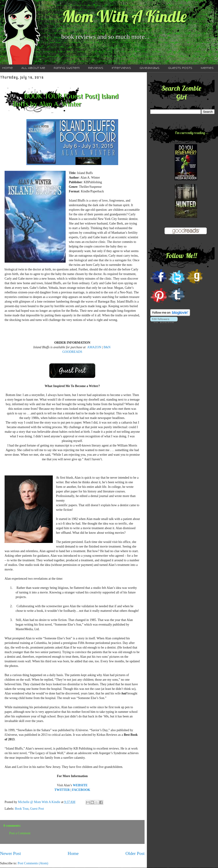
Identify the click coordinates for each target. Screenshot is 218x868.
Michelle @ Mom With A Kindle (39, 802)
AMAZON (94, 347)
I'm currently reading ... (192, 133)
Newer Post (10, 853)
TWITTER (62, 790)
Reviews (96, 68)
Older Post (135, 853)
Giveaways (150, 68)
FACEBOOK (81, 790)
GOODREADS (72, 352)
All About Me (33, 68)
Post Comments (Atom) (33, 863)
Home (73, 853)
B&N (107, 347)
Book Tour (22, 809)
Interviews (121, 68)
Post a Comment (20, 833)
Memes (207, 68)
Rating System (67, 68)
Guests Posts (180, 68)
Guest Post (37, 809)
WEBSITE (80, 785)
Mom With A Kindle (124, 16)
